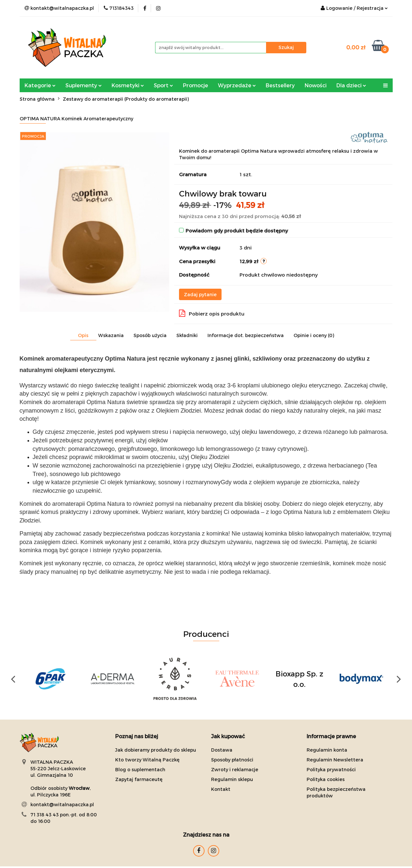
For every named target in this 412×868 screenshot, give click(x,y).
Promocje (196, 85)
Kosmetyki (128, 85)
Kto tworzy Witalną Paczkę (147, 760)
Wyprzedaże (237, 85)
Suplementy (84, 85)
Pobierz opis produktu (212, 313)
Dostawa (222, 750)
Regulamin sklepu (232, 779)
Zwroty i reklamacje (235, 769)
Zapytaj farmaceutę (139, 779)
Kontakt (221, 789)
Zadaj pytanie (200, 294)
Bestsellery (280, 85)
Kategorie (40, 85)
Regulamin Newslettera (335, 760)
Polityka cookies (326, 779)
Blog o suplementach (140, 769)
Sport (163, 85)
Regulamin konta (327, 750)
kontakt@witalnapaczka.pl (62, 804)
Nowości (316, 85)
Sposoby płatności (232, 760)
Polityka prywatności (331, 769)
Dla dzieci (351, 85)
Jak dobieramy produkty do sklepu (156, 750)
